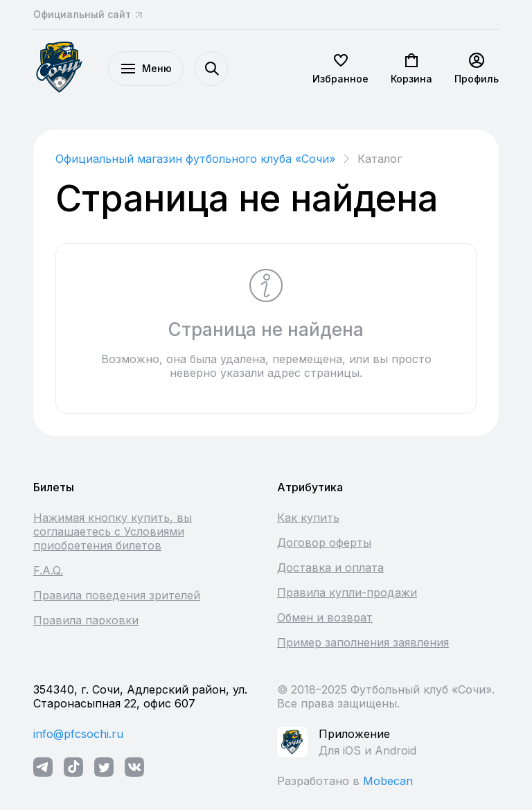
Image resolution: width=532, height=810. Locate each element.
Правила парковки (86, 620)
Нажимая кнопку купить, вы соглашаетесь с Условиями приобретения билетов (113, 531)
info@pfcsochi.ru (78, 734)
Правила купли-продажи (347, 592)
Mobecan (388, 781)
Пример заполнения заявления (363, 642)
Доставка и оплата (330, 567)
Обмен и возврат (325, 617)
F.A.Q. (48, 570)
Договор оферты (324, 543)
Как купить (308, 518)
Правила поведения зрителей (117, 595)
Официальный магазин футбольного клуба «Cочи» (195, 159)
